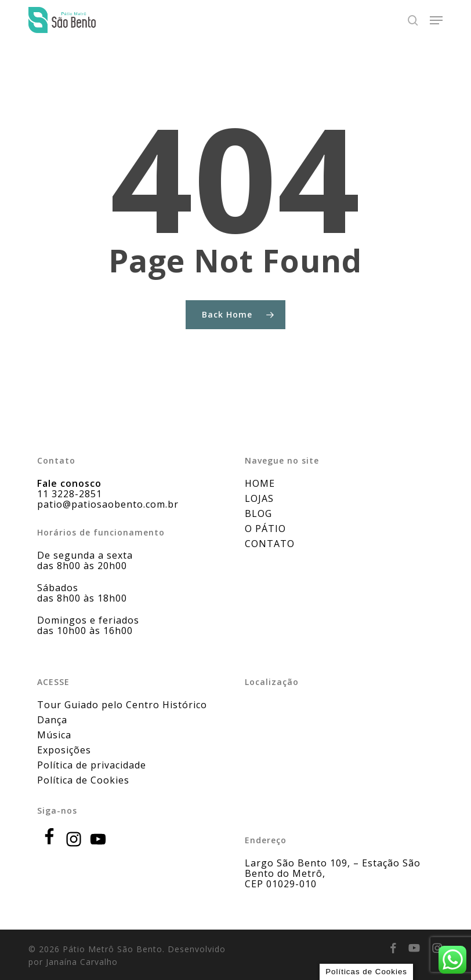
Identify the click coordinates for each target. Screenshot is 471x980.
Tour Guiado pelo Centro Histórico (122, 705)
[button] (436, 20)
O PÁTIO (265, 529)
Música (54, 735)
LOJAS (259, 498)
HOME (260, 483)
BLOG (258, 513)
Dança (52, 720)
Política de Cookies (83, 780)
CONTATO (270, 544)
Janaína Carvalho (82, 962)
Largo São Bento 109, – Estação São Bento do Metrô (333, 868)
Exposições (64, 750)
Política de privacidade (92, 765)
